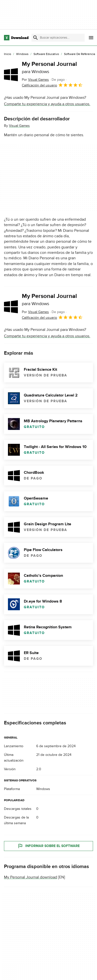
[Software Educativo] (46, 54)
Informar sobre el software (48, 846)
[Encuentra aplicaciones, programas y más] (58, 38)
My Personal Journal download (31, 877)
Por (35, 80)
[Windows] (22, 54)
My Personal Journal (49, 67)
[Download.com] (16, 38)
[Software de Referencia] (80, 54)
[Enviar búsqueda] (35, 38)
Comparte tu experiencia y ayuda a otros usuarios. (47, 104)
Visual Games (19, 126)
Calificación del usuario (52, 85)
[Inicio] (8, 54)
